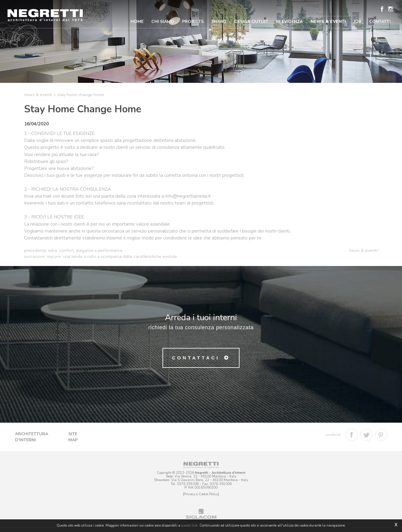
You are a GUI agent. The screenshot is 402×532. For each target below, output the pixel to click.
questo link (189, 526)
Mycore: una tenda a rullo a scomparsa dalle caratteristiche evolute (112, 257)
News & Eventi (328, 22)
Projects (193, 22)
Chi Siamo (163, 22)
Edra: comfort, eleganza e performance (85, 250)
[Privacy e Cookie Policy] (201, 494)
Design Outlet (251, 22)
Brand (219, 22)
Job (357, 22)
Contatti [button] (380, 22)
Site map (73, 437)
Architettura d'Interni (32, 437)
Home (137, 22)
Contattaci (196, 358)
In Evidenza (289, 22)
